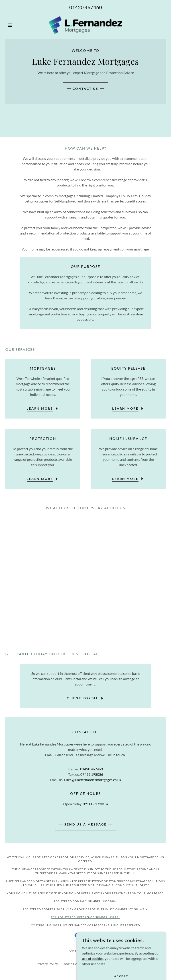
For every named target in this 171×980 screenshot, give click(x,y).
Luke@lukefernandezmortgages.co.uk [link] (93, 780)
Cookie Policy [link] (72, 964)
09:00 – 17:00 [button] (93, 804)
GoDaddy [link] (96, 951)
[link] (85, 25)
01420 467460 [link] (86, 7)
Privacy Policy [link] (47, 964)
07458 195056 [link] (92, 774)
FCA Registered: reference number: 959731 (86, 917)
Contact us (85, 89)
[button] (17, 25)
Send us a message (85, 824)
